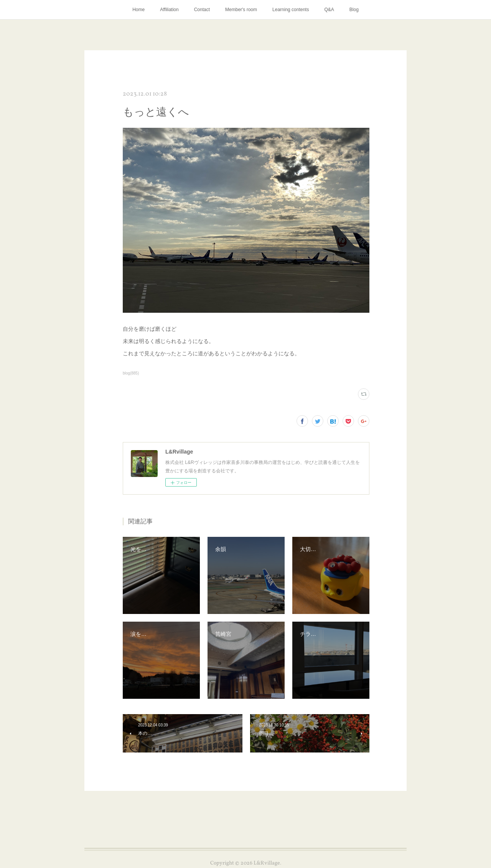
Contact (202, 10)
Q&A (329, 10)
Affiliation (169, 10)
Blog (354, 10)
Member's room (241, 10)
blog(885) (131, 373)
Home (138, 10)
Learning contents (291, 10)
